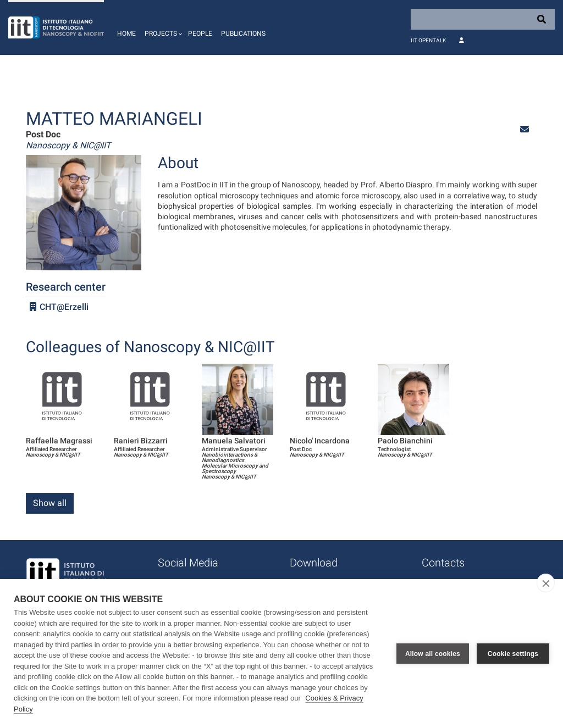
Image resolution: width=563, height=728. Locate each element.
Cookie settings (513, 654)
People (200, 34)
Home (126, 34)
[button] (162, 27)
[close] (546, 583)
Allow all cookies (433, 654)
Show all (50, 503)
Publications (243, 34)
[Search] (483, 19)
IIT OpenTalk (428, 40)
